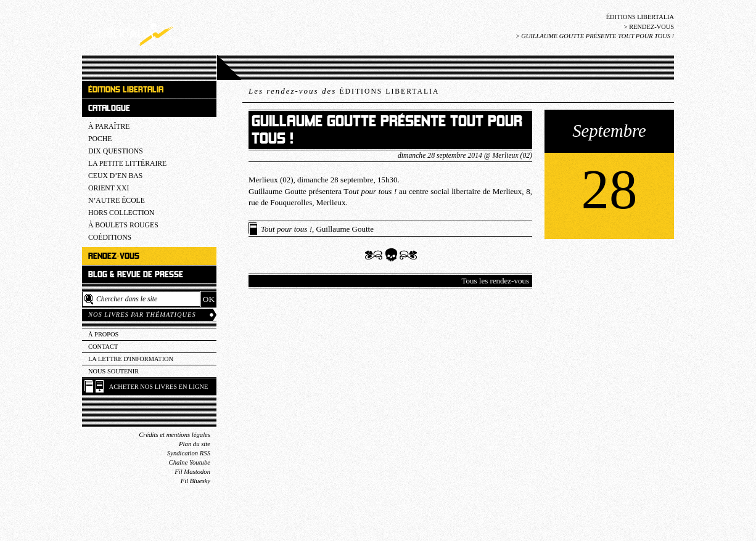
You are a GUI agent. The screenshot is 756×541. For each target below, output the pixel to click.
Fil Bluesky (195, 481)
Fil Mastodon (192, 472)
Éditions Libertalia (640, 17)
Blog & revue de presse (136, 275)
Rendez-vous (651, 27)
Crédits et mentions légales (175, 435)
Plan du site (195, 444)
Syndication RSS (189, 453)
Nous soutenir (113, 371)
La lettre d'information (131, 359)
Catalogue (109, 108)
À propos (103, 334)
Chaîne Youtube (190, 462)
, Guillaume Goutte (317, 229)
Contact (103, 347)
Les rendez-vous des (344, 91)
